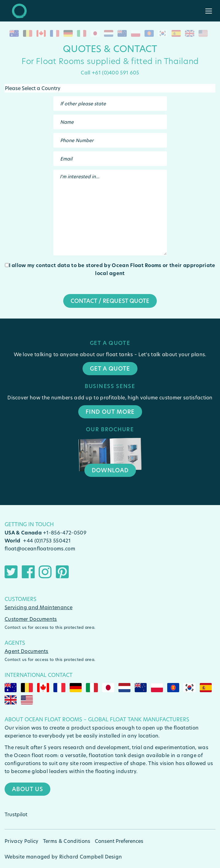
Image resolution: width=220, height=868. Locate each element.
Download (110, 470)
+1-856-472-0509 (65, 532)
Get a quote (110, 368)
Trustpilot (16, 814)
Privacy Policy (21, 841)
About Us (27, 789)
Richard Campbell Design (91, 857)
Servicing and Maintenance (39, 607)
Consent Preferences (119, 841)
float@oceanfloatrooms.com (40, 548)
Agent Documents (27, 651)
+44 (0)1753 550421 (47, 540)
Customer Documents (31, 619)
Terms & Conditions (67, 841)
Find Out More (110, 412)
